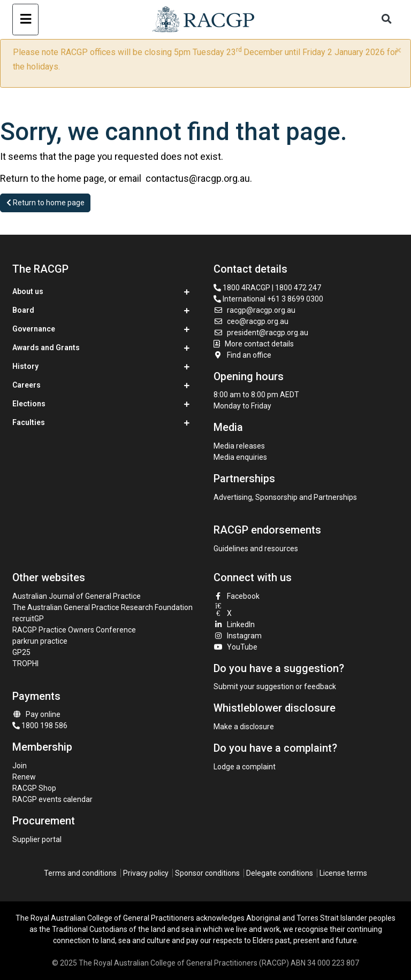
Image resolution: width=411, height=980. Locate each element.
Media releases (239, 446)
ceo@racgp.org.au (251, 321)
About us (28, 291)
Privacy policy (146, 873)
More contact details (259, 344)
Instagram (238, 636)
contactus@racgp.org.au (198, 178)
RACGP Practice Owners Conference (74, 630)
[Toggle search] (387, 20)
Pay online (36, 714)
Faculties (29, 422)
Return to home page (45, 203)
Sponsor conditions (207, 873)
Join (20, 766)
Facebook (237, 596)
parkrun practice (40, 641)
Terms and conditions (80, 873)
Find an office (242, 355)
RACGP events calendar (52, 799)
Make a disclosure (244, 727)
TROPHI (25, 663)
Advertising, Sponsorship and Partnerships (285, 497)
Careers (26, 385)
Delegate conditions (280, 873)
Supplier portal (37, 839)
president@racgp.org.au (261, 333)
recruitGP (28, 619)
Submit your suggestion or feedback (275, 686)
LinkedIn (234, 624)
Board (23, 310)
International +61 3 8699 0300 (268, 299)
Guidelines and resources (256, 549)
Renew (24, 777)
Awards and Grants (46, 348)
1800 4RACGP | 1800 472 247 (267, 288)
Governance (34, 329)
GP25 (22, 652)
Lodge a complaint (245, 767)
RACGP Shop (34, 788)
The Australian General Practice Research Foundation (102, 607)
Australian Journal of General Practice (77, 596)
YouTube (235, 647)
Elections (29, 404)
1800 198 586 (40, 726)
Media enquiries (240, 457)
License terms (343, 873)
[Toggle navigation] (25, 20)
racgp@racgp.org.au (254, 310)
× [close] (398, 50)
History (25, 366)
